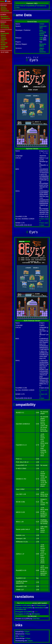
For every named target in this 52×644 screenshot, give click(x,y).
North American (26, 603)
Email (3, 49)
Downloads (5, 33)
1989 (41, 40)
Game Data (20, 6)
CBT (36, 612)
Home (2, 1)
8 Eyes (42, 225)
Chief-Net (36, 618)
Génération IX (40, 608)
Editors (3, 35)
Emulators (5, 16)
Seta (41, 30)
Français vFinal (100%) (24, 608)
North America (42, 51)
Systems (4, 9)
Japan (42, 48)
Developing (5, 28)
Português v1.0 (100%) (24, 612)
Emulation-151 (21, 609)
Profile (3, 45)
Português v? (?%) (22, 614)
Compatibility (30, 6)
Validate (4, 39)
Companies (5, 11)
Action (42, 24)
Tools (3, 24)
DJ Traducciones (40, 605)
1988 (41, 38)
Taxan (42, 36)
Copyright (4, 47)
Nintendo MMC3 (43, 45)
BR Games (36, 614)
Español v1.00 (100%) (23, 605)
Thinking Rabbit (43, 33)
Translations (5, 18)
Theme (3, 37)
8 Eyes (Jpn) (44, 223)
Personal (4, 43)
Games (3, 7)
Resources (5, 26)
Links (3, 41)
